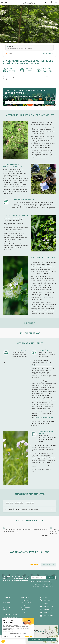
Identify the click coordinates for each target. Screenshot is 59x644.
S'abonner (49, 102)
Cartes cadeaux (26, 616)
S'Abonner (51, 587)
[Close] (55, 627)
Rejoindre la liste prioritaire (41, 639)
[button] (3, 641)
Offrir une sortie (48, 53)
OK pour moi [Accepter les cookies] (28, 636)
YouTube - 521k (49, 616)
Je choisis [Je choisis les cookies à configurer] (18, 636)
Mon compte (7, 616)
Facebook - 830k (49, 609)
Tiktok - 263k (48, 612)
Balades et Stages (9, 41)
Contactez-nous (7, 614)
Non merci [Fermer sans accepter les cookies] (7, 636)
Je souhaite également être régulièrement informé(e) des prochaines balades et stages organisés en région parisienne (43, 593)
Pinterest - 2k (48, 622)
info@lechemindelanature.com (43, 366)
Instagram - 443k (49, 619)
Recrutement (7, 612)
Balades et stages (26, 612)
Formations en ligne (27, 609)
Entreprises (25, 614)
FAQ (4, 609)
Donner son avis (48, 574)
